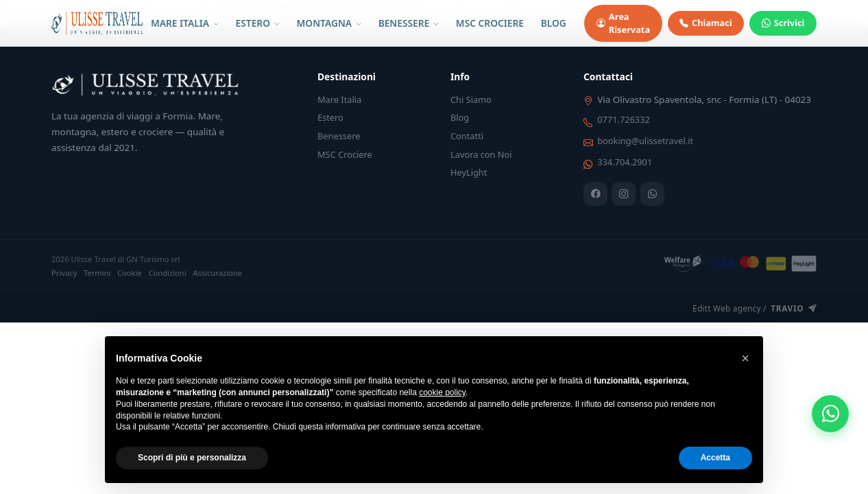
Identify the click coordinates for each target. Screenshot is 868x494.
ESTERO (258, 23)
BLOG (554, 23)
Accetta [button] (715, 458)
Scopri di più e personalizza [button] (192, 458)
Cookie (130, 273)
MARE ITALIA (185, 23)
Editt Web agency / (755, 309)
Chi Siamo (471, 99)
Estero (330, 117)
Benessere (339, 136)
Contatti (467, 136)
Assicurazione (217, 273)
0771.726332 (624, 119)
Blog (460, 117)
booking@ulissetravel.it (645, 141)
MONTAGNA (329, 23)
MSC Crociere (345, 154)
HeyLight (469, 172)
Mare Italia (339, 99)
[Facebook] (595, 194)
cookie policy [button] (442, 392)
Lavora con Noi (481, 154)
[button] (745, 358)
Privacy (64, 273)
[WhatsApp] (652, 194)
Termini (97, 273)
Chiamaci (706, 23)
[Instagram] (624, 194)
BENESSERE (409, 23)
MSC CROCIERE (490, 23)
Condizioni (167, 273)
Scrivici (783, 23)
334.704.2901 (625, 162)
